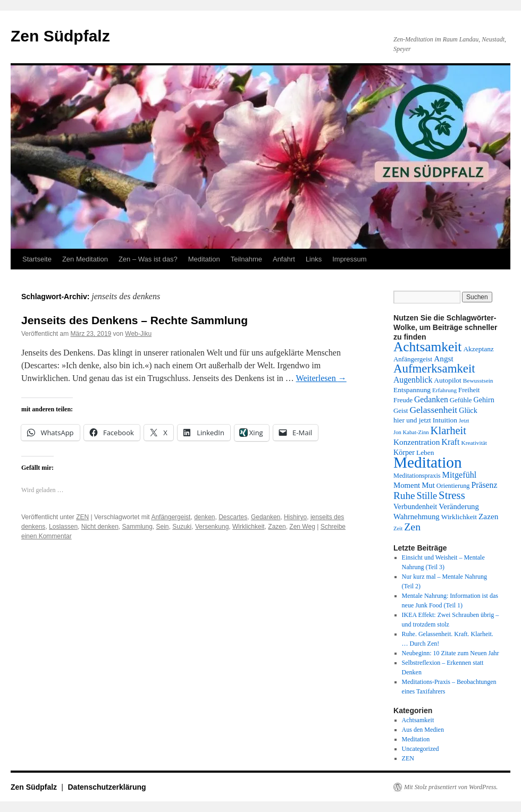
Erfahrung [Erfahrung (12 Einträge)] (444, 390)
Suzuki (182, 527)
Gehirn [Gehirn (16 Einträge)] (484, 400)
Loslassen (63, 527)
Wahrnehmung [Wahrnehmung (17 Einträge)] (417, 517)
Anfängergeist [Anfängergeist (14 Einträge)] (413, 359)
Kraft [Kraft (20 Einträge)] (450, 442)
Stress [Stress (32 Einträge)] (452, 495)
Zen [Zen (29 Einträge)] (412, 527)
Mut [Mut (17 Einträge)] (428, 485)
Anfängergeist (171, 517)
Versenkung (212, 527)
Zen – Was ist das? (148, 259)
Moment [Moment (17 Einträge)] (407, 485)
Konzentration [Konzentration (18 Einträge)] (417, 442)
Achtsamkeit (418, 720)
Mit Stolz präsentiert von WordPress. (451, 787)
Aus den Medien (423, 730)
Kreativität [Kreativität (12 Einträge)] (474, 443)
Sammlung (137, 527)
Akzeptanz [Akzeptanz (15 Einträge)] (478, 349)
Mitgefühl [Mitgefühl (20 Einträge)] (460, 475)
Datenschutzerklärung (107, 787)
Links (314, 259)
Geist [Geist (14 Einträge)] (401, 411)
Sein (163, 527)
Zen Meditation (85, 259)
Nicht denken (100, 527)
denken (204, 517)
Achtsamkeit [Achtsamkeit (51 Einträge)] (427, 346)
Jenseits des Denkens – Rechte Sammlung (135, 320)
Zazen (277, 527)
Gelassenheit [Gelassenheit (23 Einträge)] (433, 410)
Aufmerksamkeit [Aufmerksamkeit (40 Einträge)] (434, 369)
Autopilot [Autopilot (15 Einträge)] (447, 380)
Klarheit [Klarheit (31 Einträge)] (448, 430)
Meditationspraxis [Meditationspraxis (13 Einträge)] (417, 476)
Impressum (349, 259)
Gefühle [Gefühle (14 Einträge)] (461, 400)
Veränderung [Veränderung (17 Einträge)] (459, 506)
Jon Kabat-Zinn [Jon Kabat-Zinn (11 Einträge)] (411, 432)
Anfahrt (284, 259)
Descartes (233, 517)
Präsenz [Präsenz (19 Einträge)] (485, 485)
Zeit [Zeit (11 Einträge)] (398, 528)
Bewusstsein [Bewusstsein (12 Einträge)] (478, 380)
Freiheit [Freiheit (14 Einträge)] (469, 390)
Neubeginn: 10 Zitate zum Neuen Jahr (451, 653)
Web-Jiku (138, 334)
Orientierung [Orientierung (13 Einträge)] (453, 486)
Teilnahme (246, 259)
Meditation (204, 259)
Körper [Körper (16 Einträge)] (404, 452)
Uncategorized (421, 749)
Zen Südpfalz (60, 36)
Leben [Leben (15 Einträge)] (425, 452)
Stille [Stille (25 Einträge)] (427, 496)
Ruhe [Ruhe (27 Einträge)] (404, 496)
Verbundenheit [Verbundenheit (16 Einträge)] (415, 506)
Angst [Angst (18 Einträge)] (443, 358)
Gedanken (266, 517)
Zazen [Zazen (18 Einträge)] (488, 516)
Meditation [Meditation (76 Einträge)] (428, 462)
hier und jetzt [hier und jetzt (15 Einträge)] (412, 420)
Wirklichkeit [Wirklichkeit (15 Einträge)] (459, 517)
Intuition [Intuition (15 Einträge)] (445, 420)
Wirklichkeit (249, 527)
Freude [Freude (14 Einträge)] (403, 400)
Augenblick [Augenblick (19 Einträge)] (413, 380)
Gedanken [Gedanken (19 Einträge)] (431, 399)
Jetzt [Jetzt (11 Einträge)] (464, 421)
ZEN (82, 517)
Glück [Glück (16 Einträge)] (468, 410)
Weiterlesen (321, 378)
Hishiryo (295, 517)
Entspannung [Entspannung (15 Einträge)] (412, 390)
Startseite (37, 259)
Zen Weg (302, 527)
